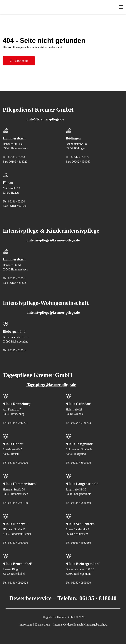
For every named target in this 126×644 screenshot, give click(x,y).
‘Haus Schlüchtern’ (81, 523)
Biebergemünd (14, 331)
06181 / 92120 (17, 201)
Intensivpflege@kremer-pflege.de (43, 240)
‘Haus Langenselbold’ (83, 483)
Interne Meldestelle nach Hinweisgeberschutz (80, 624)
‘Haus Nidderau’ (16, 523)
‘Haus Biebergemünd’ (83, 563)
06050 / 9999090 (81, 582)
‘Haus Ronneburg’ (17, 403)
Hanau (8, 183)
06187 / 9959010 (18, 542)
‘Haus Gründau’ (79, 403)
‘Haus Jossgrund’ (80, 443)
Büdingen (73, 138)
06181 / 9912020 (18, 462)
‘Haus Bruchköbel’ (18, 563)
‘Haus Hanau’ (14, 443)
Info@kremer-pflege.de (35, 119)
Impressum (25, 624)
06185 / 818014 (17, 278)
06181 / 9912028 (18, 582)
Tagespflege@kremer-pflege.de (41, 384)
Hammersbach (14, 138)
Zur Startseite (19, 61)
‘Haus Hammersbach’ (20, 483)
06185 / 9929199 (18, 502)
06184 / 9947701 (18, 422)
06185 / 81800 (17, 157)
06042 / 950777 (80, 157)
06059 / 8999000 (81, 462)
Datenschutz (43, 624)
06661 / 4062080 (81, 542)
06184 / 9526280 (81, 502)
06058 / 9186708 (81, 422)
